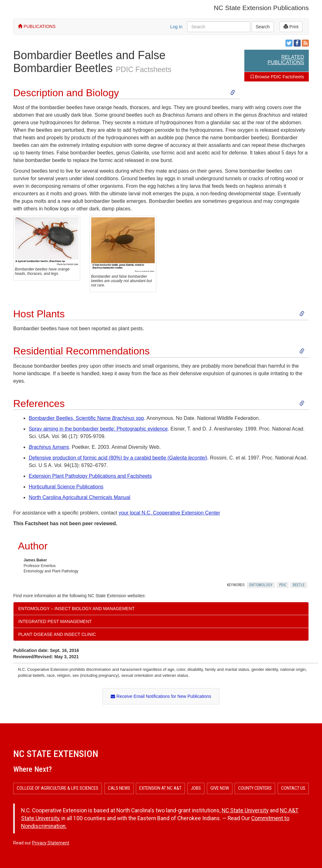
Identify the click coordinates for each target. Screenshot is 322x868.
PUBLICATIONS (37, 26)
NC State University (245, 810)
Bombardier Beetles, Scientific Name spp (86, 418)
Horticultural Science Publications (66, 487)
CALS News (119, 788)
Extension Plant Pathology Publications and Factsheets (90, 476)
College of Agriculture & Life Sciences (58, 788)
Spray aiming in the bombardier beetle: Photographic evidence (98, 429)
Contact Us (293, 788)
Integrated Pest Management (55, 621)
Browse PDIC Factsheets (277, 77)
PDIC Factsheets (144, 70)
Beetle (299, 585)
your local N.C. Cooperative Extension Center (169, 513)
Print (291, 27)
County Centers (255, 788)
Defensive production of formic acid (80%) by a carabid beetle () (118, 458)
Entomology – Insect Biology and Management (76, 609)
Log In (176, 27)
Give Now (220, 788)
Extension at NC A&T (160, 788)
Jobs (196, 788)
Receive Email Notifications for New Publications (161, 696)
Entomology (261, 585)
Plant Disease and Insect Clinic (57, 634)
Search (263, 27)
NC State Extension (56, 754)
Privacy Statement (51, 843)
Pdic (283, 585)
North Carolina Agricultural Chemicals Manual (79, 497)
